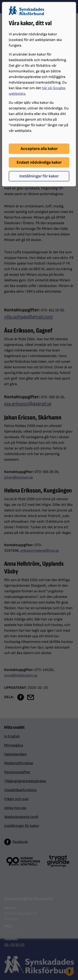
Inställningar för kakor (39, 176)
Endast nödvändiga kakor (39, 162)
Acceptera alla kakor (39, 149)
